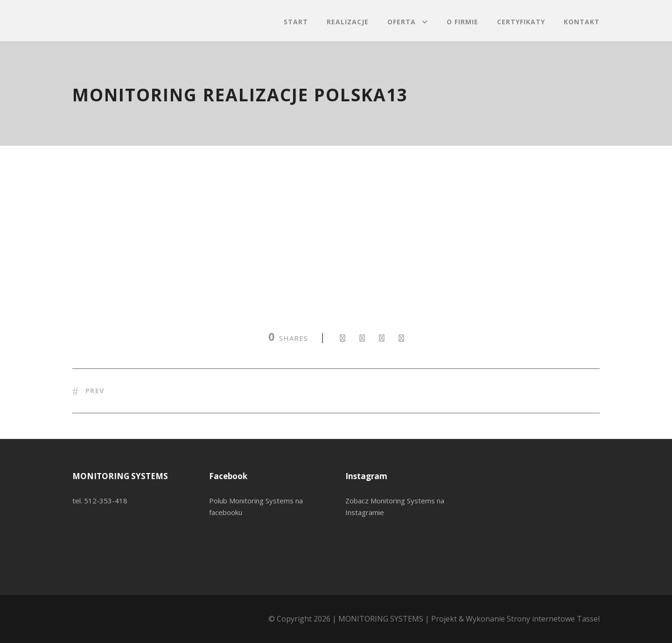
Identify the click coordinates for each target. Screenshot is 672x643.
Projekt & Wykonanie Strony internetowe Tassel (515, 619)
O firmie (462, 22)
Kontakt (582, 22)
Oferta (402, 22)
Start (296, 22)
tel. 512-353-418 (100, 501)
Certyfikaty (521, 22)
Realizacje (348, 22)
